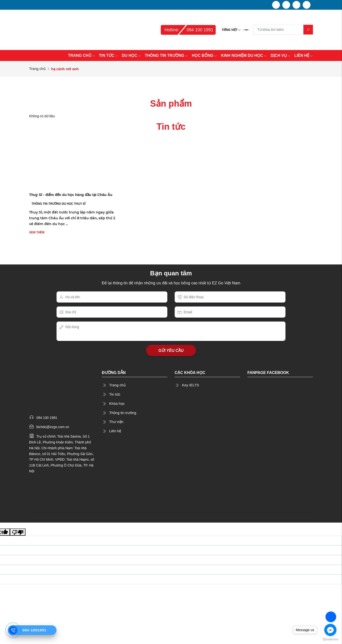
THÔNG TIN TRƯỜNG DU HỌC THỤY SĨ (58, 204)
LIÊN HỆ (304, 55)
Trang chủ (37, 69)
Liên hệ (115, 431)
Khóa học (117, 403)
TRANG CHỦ (81, 55)
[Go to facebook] (330, 630)
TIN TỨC (109, 55)
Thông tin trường (123, 413)
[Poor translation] (18, 532)
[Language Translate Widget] (246, 30)
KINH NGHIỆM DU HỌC (244, 55)
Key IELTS (191, 385)
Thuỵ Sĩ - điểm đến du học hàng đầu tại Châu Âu (71, 195)
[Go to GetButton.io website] (330, 639)
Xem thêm (37, 232)
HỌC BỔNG (204, 55)
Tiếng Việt (230, 30)
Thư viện (116, 422)
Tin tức (115, 394)
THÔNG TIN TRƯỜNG (166, 55)
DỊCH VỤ (281, 55)
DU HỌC (131, 55)
